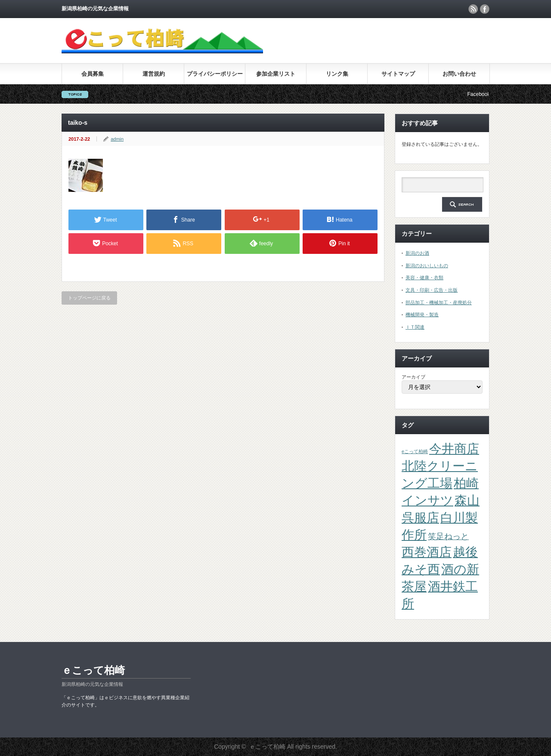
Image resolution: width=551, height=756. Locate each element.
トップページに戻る (89, 298)
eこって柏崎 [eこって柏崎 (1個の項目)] (415, 451)
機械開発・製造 (422, 315)
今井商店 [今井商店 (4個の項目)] (454, 449)
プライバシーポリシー (215, 74)
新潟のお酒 (417, 253)
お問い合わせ (459, 74)
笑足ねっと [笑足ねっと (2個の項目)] (448, 536)
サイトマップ (398, 74)
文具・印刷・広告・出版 (432, 290)
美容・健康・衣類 (424, 278)
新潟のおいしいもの (427, 265)
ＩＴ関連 (415, 327)
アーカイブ (413, 377)
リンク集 (337, 74)
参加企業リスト (276, 74)
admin (117, 139)
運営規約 (154, 74)
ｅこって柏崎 (93, 670)
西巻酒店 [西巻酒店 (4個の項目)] (427, 552)
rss (473, 9)
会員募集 (93, 74)
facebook (485, 9)
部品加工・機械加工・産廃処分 (439, 302)
